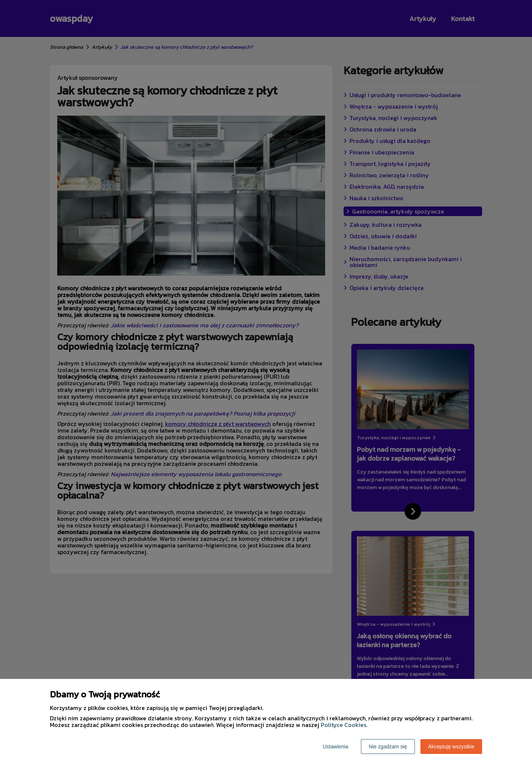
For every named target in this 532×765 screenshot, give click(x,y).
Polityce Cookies (343, 725)
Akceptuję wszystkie (451, 747)
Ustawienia (335, 747)
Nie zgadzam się (388, 747)
